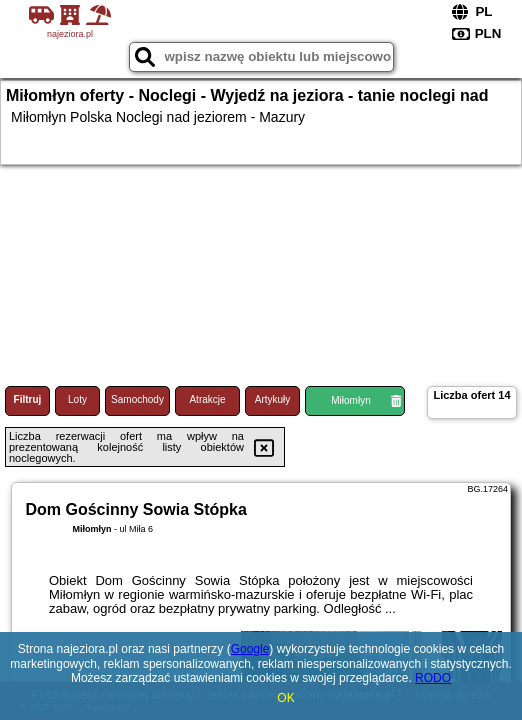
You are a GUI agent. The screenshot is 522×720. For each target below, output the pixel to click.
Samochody (137, 399)
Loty (77, 399)
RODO (433, 678)
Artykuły (273, 399)
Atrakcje (207, 399)
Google (250, 649)
